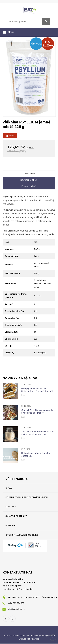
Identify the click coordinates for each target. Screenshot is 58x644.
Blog (23, 395)
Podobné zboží (29, 186)
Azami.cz (35, 639)
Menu (11, 32)
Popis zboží (29, 174)
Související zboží (29, 180)
